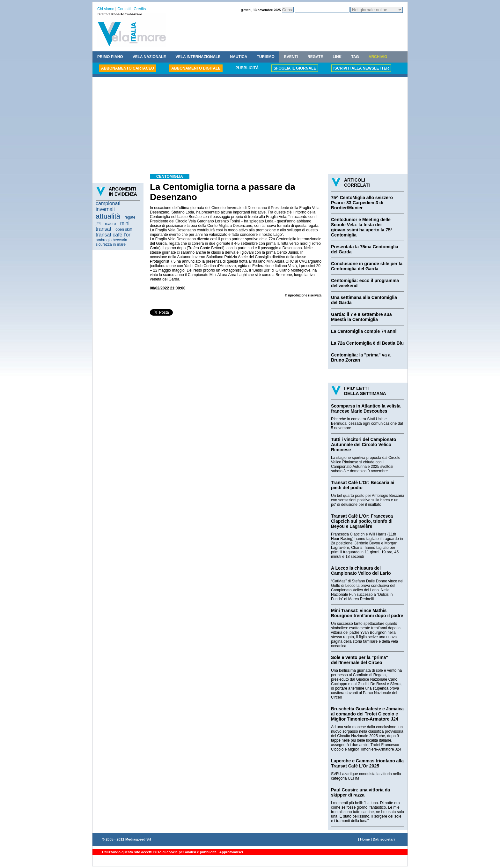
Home (365, 839)
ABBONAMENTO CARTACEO (128, 68)
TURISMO (265, 57)
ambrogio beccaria (111, 240)
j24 (98, 224)
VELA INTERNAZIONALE (198, 57)
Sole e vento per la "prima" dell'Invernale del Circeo (360, 660)
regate (130, 217)
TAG (355, 57)
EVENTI (291, 57)
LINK (337, 57)
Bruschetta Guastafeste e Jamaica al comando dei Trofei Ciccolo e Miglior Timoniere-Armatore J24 (367, 714)
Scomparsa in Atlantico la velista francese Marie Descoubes (366, 408)
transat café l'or (113, 235)
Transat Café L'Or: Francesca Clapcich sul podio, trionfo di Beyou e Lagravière (362, 521)
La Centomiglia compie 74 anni (364, 331)
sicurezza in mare (111, 244)
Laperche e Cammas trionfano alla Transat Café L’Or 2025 (367, 763)
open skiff (124, 229)
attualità (108, 216)
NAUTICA (239, 57)
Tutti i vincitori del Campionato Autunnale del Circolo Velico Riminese (364, 445)
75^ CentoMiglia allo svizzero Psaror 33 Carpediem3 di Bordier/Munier (362, 203)
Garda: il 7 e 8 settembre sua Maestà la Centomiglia (361, 317)
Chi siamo (106, 9)
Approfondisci (231, 852)
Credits (140, 9)
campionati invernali (108, 206)
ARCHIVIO (378, 57)
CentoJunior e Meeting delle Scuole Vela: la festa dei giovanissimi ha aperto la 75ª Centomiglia (362, 227)
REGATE (315, 57)
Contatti (124, 9)
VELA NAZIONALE (149, 57)
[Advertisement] (250, 126)
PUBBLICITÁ (247, 68)
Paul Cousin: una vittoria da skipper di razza (360, 792)
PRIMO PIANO (110, 57)
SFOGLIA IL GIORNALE (295, 68)
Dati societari (384, 839)
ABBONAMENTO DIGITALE (196, 68)
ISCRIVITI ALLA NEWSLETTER (361, 68)
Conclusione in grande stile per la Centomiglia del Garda (367, 266)
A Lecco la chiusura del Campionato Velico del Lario (361, 571)
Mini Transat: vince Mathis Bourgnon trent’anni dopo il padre (367, 613)
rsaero (110, 224)
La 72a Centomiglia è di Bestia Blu (367, 343)
